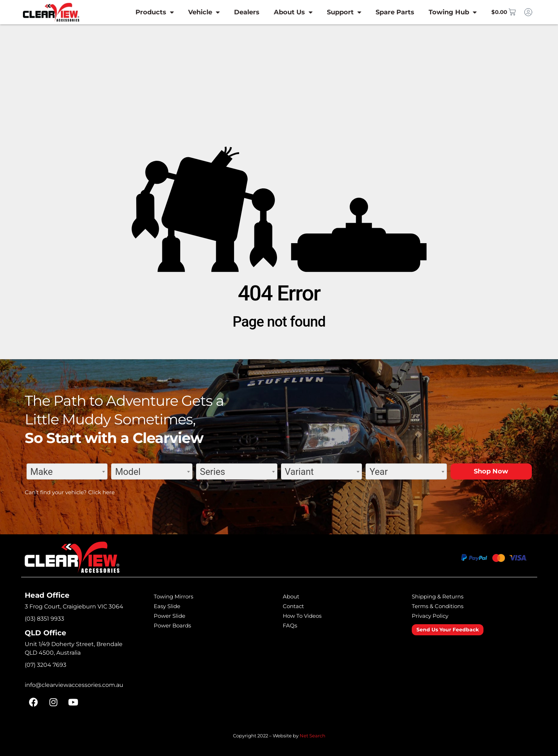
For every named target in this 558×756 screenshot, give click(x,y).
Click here (101, 492)
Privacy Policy (434, 616)
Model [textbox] (128, 472)
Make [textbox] (42, 472)
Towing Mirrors (178, 596)
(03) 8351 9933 (44, 619)
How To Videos (307, 616)
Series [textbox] (213, 472)
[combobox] (67, 471)
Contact (295, 606)
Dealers (236, 12)
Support (334, 12)
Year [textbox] (379, 472)
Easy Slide (170, 606)
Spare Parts (385, 12)
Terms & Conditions (443, 606)
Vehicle (194, 12)
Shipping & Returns (443, 596)
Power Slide (173, 616)
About (293, 596)
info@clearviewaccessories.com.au (74, 685)
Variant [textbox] (299, 472)
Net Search (313, 736)
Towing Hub (442, 12)
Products (144, 12)
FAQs (291, 625)
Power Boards (177, 625)
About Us (283, 12)
